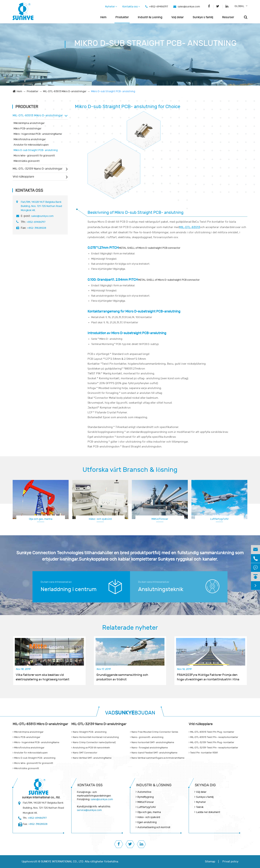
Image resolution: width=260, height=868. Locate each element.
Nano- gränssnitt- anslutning (147, 737)
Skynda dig (205, 785)
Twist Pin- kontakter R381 (203, 753)
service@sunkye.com (89, 810)
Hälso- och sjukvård (100, 519)
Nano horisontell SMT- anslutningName (152, 742)
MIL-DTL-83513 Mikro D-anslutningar (65, 91)
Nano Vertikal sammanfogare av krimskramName (157, 758)
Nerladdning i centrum (69, 589)
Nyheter (111, 7)
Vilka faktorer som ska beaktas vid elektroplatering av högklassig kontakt (43, 677)
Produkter (122, 17)
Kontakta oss (131, 7)
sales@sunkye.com (189, 7)
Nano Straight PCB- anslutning (89, 732)
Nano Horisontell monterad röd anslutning (95, 737)
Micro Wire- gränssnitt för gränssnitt (34, 156)
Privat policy (230, 862)
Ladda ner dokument (208, 812)
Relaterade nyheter (130, 628)
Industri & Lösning (150, 17)
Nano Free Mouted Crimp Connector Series (154, 732)
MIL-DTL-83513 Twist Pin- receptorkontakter (213, 737)
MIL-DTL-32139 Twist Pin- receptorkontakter (213, 748)
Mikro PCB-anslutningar (27, 129)
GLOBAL (239, 6)
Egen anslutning (147, 822)
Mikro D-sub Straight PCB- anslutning (113, 91)
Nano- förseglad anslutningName (149, 748)
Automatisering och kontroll (154, 827)
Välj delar (177, 17)
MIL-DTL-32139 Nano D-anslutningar (38, 169)
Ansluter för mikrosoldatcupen (31, 145)
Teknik (200, 807)
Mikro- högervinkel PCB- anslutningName (38, 134)
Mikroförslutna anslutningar (30, 139)
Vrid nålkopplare (23, 177)
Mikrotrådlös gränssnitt (27, 161)
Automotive (144, 792)
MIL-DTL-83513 (190, 227)
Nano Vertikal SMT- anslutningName (91, 758)
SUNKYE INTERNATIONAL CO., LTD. (62, 862)
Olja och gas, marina (41, 519)
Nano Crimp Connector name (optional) (93, 742)
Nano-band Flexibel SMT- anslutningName (154, 753)
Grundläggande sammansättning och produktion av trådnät (122, 677)
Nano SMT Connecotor (84, 753)
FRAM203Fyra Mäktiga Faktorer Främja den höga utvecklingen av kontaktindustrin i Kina (208, 677)
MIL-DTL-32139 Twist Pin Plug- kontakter (211, 742)
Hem (103, 17)
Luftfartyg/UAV (147, 807)
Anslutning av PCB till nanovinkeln (91, 748)
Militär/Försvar (160, 519)
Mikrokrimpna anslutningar (29, 123)
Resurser (228, 17)
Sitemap (210, 862)
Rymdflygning (219, 519)
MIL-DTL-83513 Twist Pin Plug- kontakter (211, 732)
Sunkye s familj (203, 17)
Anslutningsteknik (161, 589)
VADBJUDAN (130, 713)
